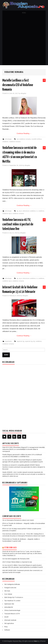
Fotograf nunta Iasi (10, 588)
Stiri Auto (7, 591)
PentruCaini (6, 539)
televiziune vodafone (29, 211)
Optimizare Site (9, 604)
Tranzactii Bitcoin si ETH (12, 614)
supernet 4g (20, 341)
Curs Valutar (8, 594)
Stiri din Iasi (10, 548)
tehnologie (8, 139)
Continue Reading (24, 133)
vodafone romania (15, 142)
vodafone (5, 142)
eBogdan (23, 93)
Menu (24, 13)
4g (17, 211)
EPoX (4, 523)
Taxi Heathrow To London (12, 601)
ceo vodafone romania (24, 139)
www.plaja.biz (9, 607)
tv (37, 211)
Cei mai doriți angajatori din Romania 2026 (16, 559)
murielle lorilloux (37, 139)
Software (7, 630)
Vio (3, 520)
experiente (8, 341)
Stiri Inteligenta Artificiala (12, 584)
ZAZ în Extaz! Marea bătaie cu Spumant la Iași (17, 562)
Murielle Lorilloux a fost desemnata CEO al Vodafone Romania (18, 85)
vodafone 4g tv (7, 213)
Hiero (36, 641)
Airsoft (6, 617)
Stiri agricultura (9, 623)
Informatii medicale (10, 620)
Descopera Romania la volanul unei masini (20, 520)
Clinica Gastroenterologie (12, 610)
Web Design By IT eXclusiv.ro (14, 597)
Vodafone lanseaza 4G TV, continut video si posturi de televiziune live (18, 224)
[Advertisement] (24, 40)
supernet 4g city (30, 341)
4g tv (20, 211)
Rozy (6, 627)
